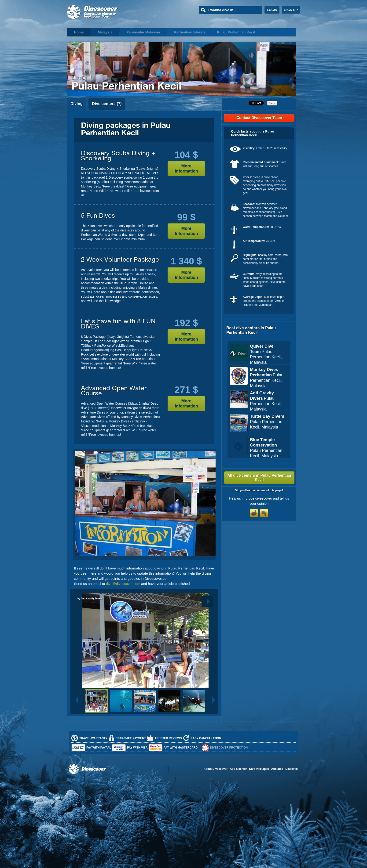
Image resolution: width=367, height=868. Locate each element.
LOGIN (272, 10)
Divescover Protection (229, 748)
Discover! (292, 769)
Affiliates (277, 769)
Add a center (238, 769)
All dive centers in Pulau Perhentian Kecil (259, 477)
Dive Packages (259, 769)
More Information (186, 169)
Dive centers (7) (107, 104)
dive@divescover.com (123, 584)
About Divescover (216, 769)
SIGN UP (291, 10)
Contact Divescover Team (259, 118)
